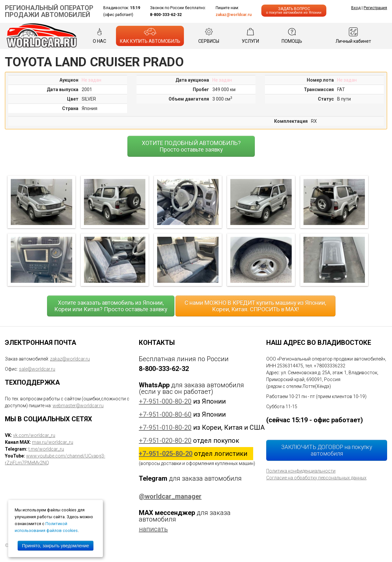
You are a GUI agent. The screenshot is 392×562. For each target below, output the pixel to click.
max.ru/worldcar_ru (53, 442)
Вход (356, 8)
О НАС (99, 36)
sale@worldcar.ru (37, 369)
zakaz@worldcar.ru (234, 15)
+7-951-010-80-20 (165, 427)
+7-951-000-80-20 (165, 401)
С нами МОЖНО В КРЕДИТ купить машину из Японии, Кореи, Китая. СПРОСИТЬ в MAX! (255, 306)
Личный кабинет (353, 36)
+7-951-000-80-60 (165, 414)
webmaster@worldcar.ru (78, 406)
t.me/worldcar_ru (46, 449)
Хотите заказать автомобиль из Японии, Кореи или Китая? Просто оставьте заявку (111, 306)
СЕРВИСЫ (209, 36)
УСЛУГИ (250, 36)
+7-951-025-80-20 (166, 454)
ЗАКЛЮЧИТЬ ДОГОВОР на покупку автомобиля (327, 450)
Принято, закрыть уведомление (55, 546)
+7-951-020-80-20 (165, 441)
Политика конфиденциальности (301, 471)
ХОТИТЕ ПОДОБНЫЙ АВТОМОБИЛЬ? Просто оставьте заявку (191, 146)
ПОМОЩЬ (292, 36)
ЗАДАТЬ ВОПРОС (294, 11)
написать (153, 529)
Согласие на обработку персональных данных (316, 478)
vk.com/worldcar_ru (34, 435)
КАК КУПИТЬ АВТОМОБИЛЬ (150, 36)
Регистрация (375, 8)
